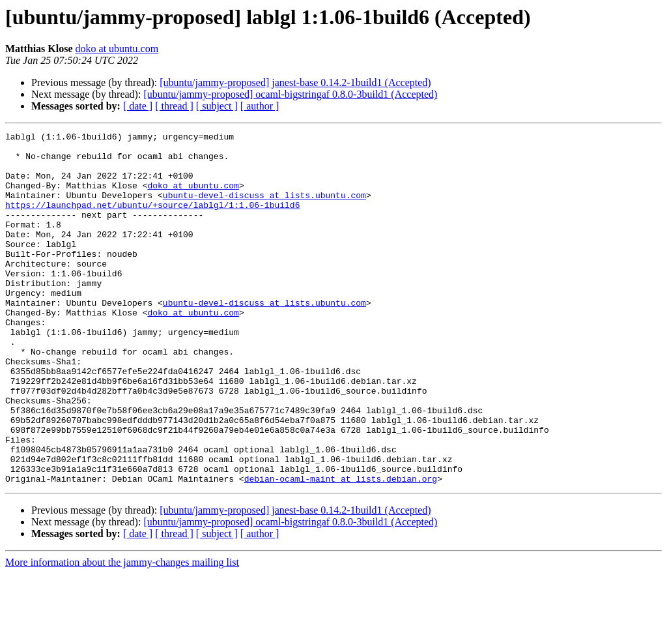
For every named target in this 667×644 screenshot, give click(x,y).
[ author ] (260, 106)
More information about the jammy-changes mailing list (122, 633)
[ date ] (138, 106)
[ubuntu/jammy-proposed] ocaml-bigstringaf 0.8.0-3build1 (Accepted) (290, 94)
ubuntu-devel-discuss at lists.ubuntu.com (264, 209)
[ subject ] (217, 106)
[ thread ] (174, 106)
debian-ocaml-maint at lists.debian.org (341, 549)
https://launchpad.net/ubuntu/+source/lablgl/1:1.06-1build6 (152, 220)
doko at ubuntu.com (117, 49)
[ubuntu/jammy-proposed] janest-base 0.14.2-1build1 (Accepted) (295, 82)
